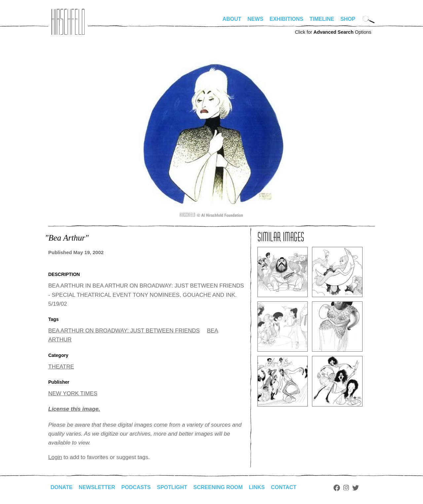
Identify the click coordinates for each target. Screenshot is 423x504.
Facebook (337, 488)
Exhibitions (287, 19)
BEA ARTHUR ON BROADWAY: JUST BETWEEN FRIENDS (124, 331)
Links (257, 487)
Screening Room (218, 487)
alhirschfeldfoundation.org (68, 22)
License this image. (74, 409)
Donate (61, 487)
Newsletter (97, 487)
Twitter (356, 488)
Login (55, 457)
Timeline (322, 19)
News (255, 19)
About (232, 19)
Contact (284, 487)
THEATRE (61, 367)
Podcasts (136, 487)
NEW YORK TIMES (73, 393)
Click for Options (333, 32)
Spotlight (172, 487)
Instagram (346, 488)
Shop (348, 19)
